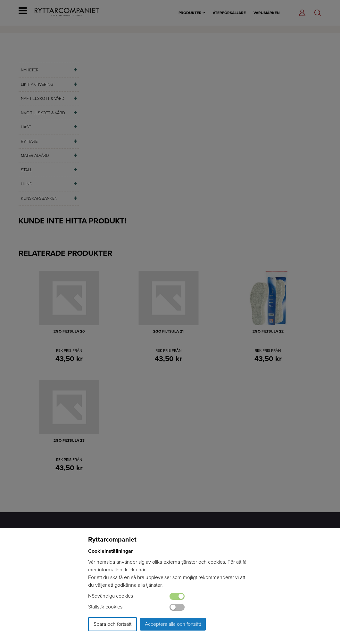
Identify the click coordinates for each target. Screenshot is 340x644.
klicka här (135, 570)
